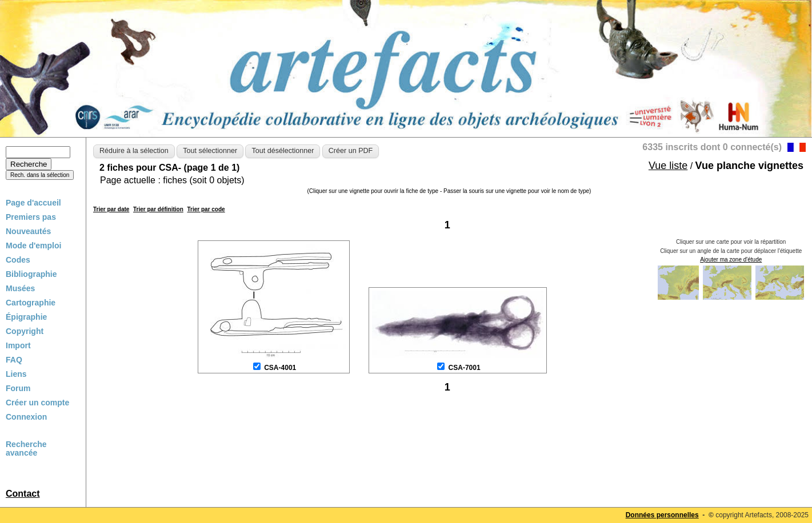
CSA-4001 (280, 368)
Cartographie (31, 303)
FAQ (14, 360)
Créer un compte (37, 403)
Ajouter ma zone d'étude (731, 260)
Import (18, 345)
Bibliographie (31, 274)
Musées (20, 288)
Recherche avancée (26, 449)
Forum (18, 388)
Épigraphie (26, 317)
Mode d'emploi (33, 246)
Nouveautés (28, 231)
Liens (16, 374)
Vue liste (668, 166)
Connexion (26, 417)
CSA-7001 (465, 368)
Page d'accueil (33, 203)
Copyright (25, 331)
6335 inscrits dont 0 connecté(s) (712, 147)
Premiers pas (31, 217)
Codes (18, 260)
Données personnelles (662, 515)
